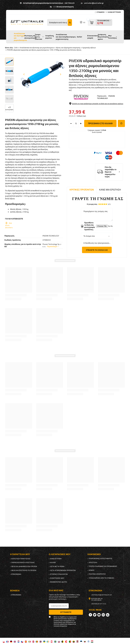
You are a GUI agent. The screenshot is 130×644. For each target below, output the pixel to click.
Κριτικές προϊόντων (82, 190)
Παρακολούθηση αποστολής (23, 563)
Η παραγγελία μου (20, 554)
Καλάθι (53, 563)
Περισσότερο (52, 246)
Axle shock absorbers (9, 225)
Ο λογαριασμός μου (60, 554)
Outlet (79, 37)
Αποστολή (93, 563)
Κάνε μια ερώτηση (110, 190)
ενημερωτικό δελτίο (59, 582)
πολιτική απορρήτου (97, 574)
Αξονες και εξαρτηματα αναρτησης (68, 48)
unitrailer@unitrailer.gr (94, 3)
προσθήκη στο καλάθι (100, 123)
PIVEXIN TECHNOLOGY (106, 97)
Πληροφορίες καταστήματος (100, 559)
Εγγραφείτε (66, 612)
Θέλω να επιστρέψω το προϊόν (24, 570)
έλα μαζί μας (56, 590)
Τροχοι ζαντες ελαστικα (38, 37)
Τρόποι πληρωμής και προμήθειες (103, 566)
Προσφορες (71, 37)
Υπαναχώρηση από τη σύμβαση (101, 578)
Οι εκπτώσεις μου (57, 578)
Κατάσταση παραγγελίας (21, 559)
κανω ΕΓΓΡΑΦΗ (114, 12)
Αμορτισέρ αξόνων (89, 48)
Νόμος (92, 570)
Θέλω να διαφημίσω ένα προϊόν (24, 567)
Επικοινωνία (16, 574)
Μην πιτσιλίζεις (112, 37)
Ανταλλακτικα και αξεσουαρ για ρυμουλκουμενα (20, 37)
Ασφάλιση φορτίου (50, 37)
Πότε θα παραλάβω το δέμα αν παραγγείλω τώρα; (111, 172)
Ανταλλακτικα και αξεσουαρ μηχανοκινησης (62, 37)
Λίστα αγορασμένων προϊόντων (63, 570)
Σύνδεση (101, 12)
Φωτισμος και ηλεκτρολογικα (30, 37)
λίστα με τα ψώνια (57, 567)
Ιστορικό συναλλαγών (59, 574)
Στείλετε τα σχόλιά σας (97, 250)
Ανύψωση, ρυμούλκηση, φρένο (103, 37)
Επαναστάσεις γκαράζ (93, 37)
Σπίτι (16, 48)
